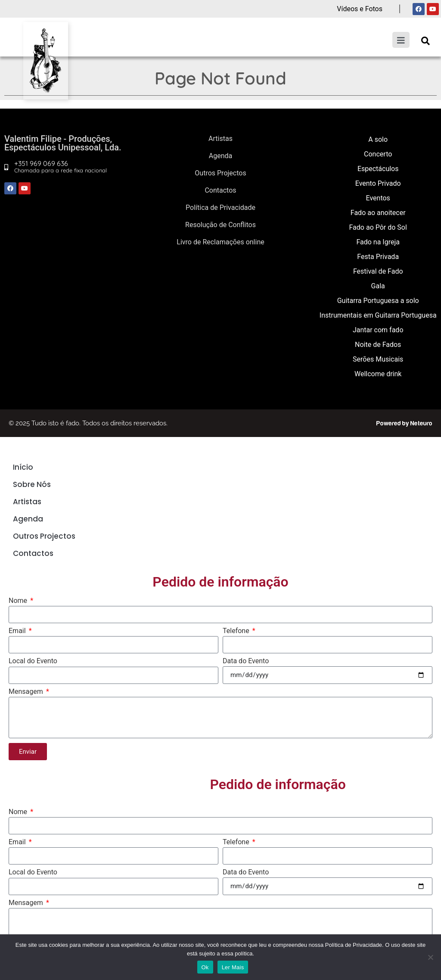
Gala (378, 286)
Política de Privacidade (220, 208)
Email (18, 631)
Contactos (220, 190)
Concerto (378, 154)
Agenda (220, 156)
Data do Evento (246, 661)
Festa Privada (378, 257)
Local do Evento (33, 661)
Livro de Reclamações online (220, 242)
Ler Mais (233, 967)
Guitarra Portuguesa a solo (378, 301)
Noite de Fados (378, 345)
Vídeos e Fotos (360, 9)
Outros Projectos (220, 173)
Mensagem (27, 692)
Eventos (378, 198)
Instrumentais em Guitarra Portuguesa (378, 315)
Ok (205, 967)
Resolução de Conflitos (220, 225)
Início (23, 467)
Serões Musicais (378, 359)
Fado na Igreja (378, 242)
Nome (19, 601)
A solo (378, 139)
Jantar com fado (378, 330)
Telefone (237, 631)
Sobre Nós (32, 484)
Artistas (220, 139)
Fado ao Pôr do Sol (378, 227)
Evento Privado (378, 183)
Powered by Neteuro (404, 423)
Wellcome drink (378, 374)
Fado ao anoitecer (378, 213)
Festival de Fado (378, 271)
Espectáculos (378, 169)
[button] (425, 41)
